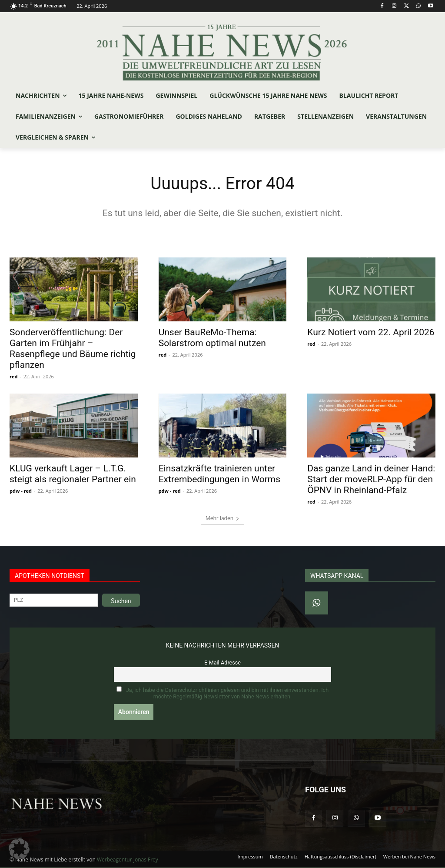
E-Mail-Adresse (222, 663)
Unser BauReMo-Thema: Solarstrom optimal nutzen (212, 338)
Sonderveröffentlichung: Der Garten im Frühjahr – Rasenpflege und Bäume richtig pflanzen (73, 349)
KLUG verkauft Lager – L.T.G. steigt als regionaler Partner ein (73, 475)
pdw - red (21, 492)
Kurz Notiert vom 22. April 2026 (371, 333)
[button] (19, 849)
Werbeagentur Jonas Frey (128, 860)
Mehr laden (222, 519)
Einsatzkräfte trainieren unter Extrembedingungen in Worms (219, 475)
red (13, 377)
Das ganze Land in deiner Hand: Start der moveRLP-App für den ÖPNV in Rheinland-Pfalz (371, 480)
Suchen (121, 602)
